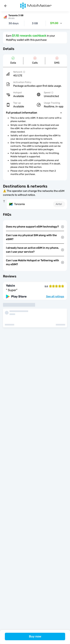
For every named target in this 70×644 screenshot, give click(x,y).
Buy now (35, 636)
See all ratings (55, 297)
